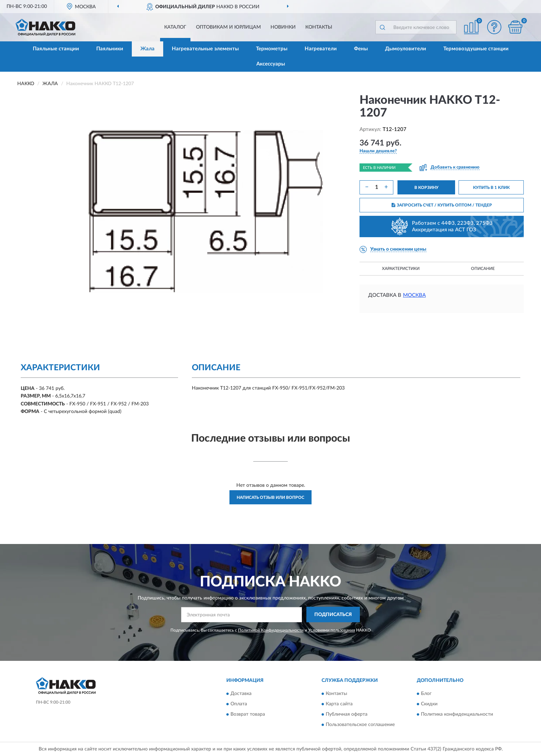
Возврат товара (248, 715)
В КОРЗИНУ (426, 188)
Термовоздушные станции (476, 49)
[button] (494, 27)
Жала (147, 49)
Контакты (319, 27)
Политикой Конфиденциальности (271, 630)
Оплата (239, 704)
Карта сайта (339, 704)
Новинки (283, 27)
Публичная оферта (347, 715)
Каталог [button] (175, 27)
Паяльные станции (56, 49)
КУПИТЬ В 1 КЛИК (491, 188)
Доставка (241, 694)
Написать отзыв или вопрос (270, 497)
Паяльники (110, 49)
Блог (426, 694)
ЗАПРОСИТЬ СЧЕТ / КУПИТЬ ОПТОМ (442, 205)
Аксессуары (271, 64)
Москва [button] (414, 295)
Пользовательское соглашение (360, 725)
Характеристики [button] (401, 269)
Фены (361, 49)
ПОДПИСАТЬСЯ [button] (333, 615)
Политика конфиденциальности (457, 715)
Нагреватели (321, 49)
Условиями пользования (332, 630)
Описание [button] (483, 269)
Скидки (429, 704)
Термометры (272, 49)
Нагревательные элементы (205, 49)
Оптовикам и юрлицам (228, 27)
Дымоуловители (406, 49)
